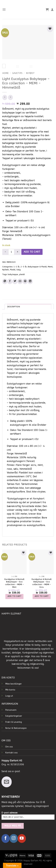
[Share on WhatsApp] (5, 281)
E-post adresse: (28, 816)
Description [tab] (14, 307)
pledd (22, 274)
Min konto (10, 690)
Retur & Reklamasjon (16, 728)
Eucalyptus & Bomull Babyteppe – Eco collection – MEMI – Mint (14, 583)
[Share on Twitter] (15, 281)
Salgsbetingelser (14, 716)
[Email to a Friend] (20, 281)
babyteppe (13, 274)
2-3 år (24, 267)
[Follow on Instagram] (14, 838)
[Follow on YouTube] (22, 838)
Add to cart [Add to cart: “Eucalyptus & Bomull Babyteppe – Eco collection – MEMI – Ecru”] (42, 596)
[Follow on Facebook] (6, 838)
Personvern (11, 710)
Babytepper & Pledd (37, 267)
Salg (19, 270)
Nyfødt (30, 73)
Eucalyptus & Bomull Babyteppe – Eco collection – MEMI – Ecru (42, 583)
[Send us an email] (7, 782)
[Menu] (4, 9)
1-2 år (16, 267)
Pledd (13, 270)
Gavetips (17, 73)
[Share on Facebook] (10, 281)
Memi (50, 267)
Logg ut (9, 696)
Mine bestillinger (13, 684)
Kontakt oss (11, 753)
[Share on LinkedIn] (30, 281)
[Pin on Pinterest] (25, 281)
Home (5, 73)
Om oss (9, 747)
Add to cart (32, 252)
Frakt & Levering (14, 722)
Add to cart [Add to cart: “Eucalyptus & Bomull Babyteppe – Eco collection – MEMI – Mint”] (14, 596)
